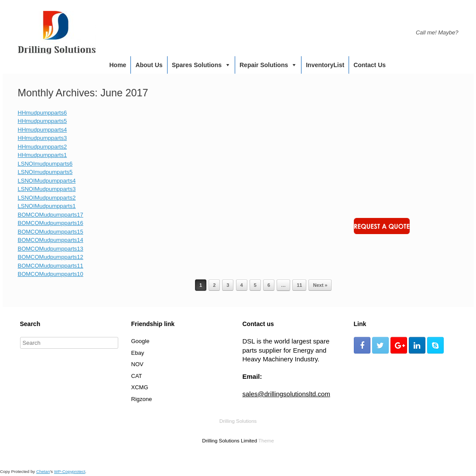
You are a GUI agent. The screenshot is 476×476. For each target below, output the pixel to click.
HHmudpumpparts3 (43, 138)
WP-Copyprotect (70, 471)
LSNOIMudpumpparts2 (47, 198)
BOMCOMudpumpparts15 (51, 232)
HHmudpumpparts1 (43, 155)
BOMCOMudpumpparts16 (51, 223)
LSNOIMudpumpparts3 (47, 189)
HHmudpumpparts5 (43, 121)
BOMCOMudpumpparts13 (51, 249)
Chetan (43, 471)
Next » (320, 285)
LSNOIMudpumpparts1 (47, 206)
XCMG (140, 387)
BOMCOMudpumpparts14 (51, 240)
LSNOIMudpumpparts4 (47, 181)
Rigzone (142, 399)
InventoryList (325, 65)
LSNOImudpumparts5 (45, 172)
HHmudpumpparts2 (43, 147)
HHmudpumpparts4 (43, 130)
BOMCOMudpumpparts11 (51, 266)
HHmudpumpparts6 (43, 113)
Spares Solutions (197, 65)
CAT (137, 376)
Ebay (138, 353)
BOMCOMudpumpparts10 (51, 274)
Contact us (370, 65)
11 (299, 285)
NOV (137, 364)
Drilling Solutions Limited (229, 441)
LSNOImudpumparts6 (45, 164)
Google (140, 341)
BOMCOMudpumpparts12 (51, 257)
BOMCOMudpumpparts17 (51, 215)
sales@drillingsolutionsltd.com (286, 394)
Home (118, 65)
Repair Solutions (264, 65)
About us (149, 65)
